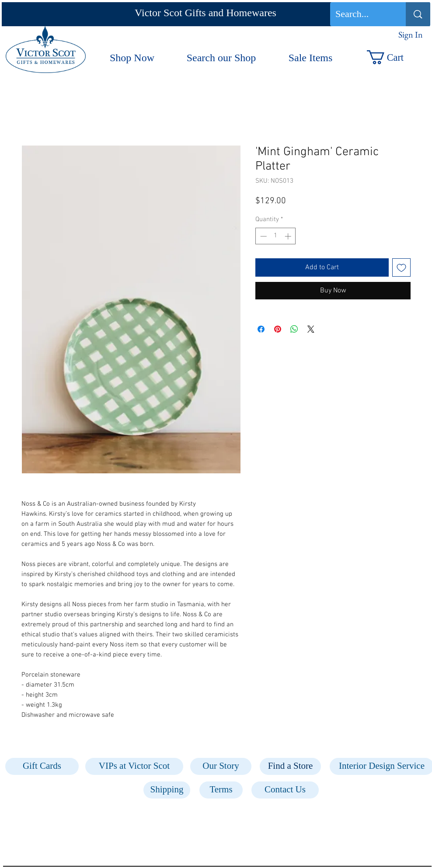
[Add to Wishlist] (401, 267)
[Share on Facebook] (261, 329)
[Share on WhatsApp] (294, 329)
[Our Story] (221, 766)
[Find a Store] (290, 766)
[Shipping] (167, 790)
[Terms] (221, 790)
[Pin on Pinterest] (278, 329)
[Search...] (361, 14)
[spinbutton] (276, 236)
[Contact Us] (285, 790)
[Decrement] (263, 236)
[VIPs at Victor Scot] (134, 766)
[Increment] (289, 236)
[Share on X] (311, 329)
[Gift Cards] (42, 766)
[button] (394, 57)
